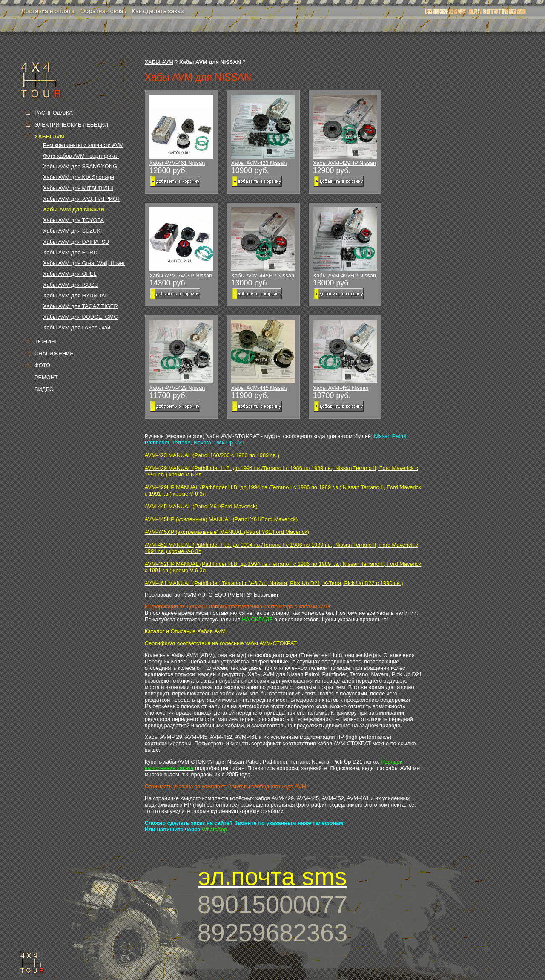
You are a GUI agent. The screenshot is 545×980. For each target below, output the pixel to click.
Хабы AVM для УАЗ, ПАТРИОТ (82, 199)
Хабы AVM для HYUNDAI (75, 295)
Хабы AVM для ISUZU (71, 285)
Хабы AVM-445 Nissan (263, 355)
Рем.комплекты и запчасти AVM (83, 145)
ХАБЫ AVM (159, 62)
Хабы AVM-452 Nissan (345, 355)
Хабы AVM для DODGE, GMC (80, 317)
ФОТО (42, 365)
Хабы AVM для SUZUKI (72, 231)
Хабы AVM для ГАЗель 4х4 (77, 327)
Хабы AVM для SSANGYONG (80, 166)
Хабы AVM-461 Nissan (181, 130)
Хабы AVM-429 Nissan (181, 355)
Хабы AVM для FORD (70, 252)
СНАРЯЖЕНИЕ (54, 353)
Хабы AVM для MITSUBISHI (78, 188)
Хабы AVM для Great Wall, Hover (84, 263)
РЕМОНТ (46, 377)
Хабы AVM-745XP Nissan (181, 243)
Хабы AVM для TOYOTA (73, 220)
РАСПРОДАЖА (54, 113)
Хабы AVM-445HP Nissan (263, 243)
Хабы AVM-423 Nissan (263, 130)
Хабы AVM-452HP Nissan (345, 243)
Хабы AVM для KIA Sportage (79, 177)
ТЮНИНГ (46, 342)
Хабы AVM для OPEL (70, 274)
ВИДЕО (44, 389)
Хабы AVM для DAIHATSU (76, 242)
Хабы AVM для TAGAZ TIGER (80, 306)
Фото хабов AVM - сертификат (81, 156)
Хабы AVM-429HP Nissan (345, 130)
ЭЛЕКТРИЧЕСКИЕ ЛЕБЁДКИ (71, 125)
